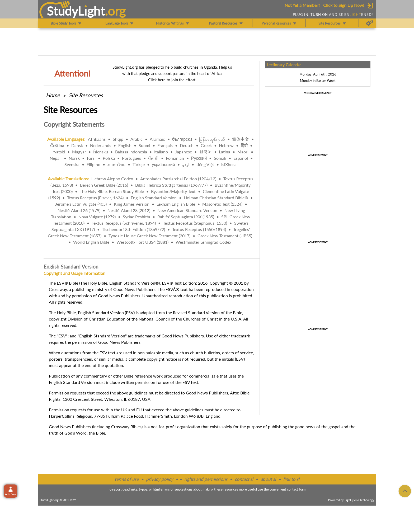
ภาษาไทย (116, 164)
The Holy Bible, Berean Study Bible (112, 191)
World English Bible (91, 242)
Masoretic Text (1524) (222, 204)
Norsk (74, 158)
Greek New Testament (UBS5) (225, 236)
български (182, 139)
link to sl (291, 479)
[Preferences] (370, 23)
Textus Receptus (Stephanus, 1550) (195, 223)
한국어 (205, 152)
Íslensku (101, 152)
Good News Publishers (70, 427)
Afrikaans (97, 139)
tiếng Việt (205, 164)
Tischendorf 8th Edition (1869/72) (133, 229)
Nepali (56, 158)
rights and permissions (206, 479)
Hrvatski (57, 152)
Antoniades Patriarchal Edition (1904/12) (178, 179)
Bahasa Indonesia (131, 152)
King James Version (132, 204)
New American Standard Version (187, 210)
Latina (225, 152)
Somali (220, 158)
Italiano (161, 152)
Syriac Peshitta (137, 217)
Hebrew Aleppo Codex (112, 179)
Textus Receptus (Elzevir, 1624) (95, 198)
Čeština (57, 145)
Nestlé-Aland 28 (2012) (129, 210)
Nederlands (101, 145)
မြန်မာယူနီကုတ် (212, 139)
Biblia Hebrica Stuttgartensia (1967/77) (171, 185)
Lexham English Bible (176, 204)
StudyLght (76, 11)
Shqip (118, 139)
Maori (243, 152)
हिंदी (244, 145)
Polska (109, 158)
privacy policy (160, 479)
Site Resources (86, 95)
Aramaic (157, 139)
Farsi (91, 158)
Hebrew (226, 145)
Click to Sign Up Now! (344, 5)
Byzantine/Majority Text (173, 191)
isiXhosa (229, 164)
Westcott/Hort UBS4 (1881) (142, 242)
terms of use (127, 479)
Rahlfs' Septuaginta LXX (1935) (186, 217)
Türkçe (139, 164)
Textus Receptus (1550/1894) (199, 229)
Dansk (77, 145)
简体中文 (241, 139)
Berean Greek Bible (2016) (104, 185)
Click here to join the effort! (172, 80)
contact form (297, 489)
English (125, 145)
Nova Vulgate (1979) (97, 217)
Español (241, 158)
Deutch (187, 145)
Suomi (144, 145)
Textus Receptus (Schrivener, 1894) (124, 223)
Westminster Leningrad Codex (203, 242)
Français (165, 145)
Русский (199, 158)
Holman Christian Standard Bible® (216, 198)
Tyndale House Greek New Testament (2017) (149, 236)
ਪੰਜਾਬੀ (153, 158)
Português (131, 158)
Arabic (137, 139)
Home (53, 95)
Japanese (184, 152)
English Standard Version (154, 198)
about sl (268, 479)
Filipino (93, 164)
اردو (186, 164)
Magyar (79, 152)
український (163, 164)
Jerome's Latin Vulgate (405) (81, 204)
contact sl (244, 479)
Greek (206, 145)
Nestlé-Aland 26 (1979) (79, 210)
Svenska (72, 164)
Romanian (175, 158)
